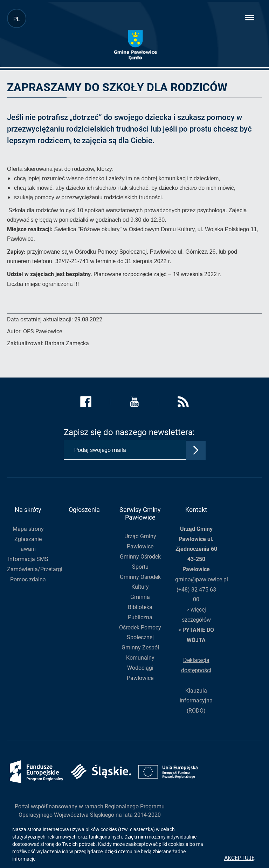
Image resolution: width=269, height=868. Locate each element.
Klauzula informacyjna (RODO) (196, 701)
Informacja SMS (28, 559)
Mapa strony (28, 529)
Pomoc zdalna (28, 579)
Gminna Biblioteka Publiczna (140, 607)
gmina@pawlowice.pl (202, 579)
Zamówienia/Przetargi (35, 569)
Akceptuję (239, 858)
